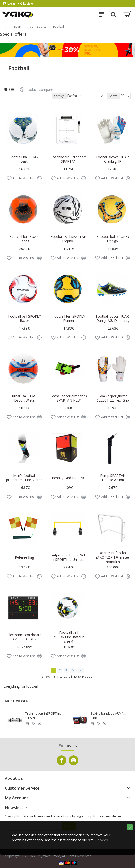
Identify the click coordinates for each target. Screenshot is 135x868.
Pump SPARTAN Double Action (113, 478)
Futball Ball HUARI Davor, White (24, 398)
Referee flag (24, 557)
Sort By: (59, 96)
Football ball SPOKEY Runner (69, 319)
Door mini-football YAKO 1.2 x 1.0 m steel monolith (113, 557)
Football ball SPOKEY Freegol (113, 239)
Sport (17, 26)
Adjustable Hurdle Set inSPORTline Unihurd (69, 557)
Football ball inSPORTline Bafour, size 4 (69, 637)
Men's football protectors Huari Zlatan (24, 478)
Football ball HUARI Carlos (24, 239)
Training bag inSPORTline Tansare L (44, 713)
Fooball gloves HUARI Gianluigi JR (113, 159)
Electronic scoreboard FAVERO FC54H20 (24, 637)
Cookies (102, 840)
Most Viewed (17, 701)
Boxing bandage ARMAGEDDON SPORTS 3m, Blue (110, 713)
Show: (113, 96)
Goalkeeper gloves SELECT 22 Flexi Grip (113, 398)
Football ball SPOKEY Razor (25, 319)
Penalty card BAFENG (69, 478)
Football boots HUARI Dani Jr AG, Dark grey (113, 319)
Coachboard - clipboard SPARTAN (69, 159)
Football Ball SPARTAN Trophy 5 (69, 239)
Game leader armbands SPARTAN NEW (69, 398)
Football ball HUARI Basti (24, 159)
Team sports (37, 26)
